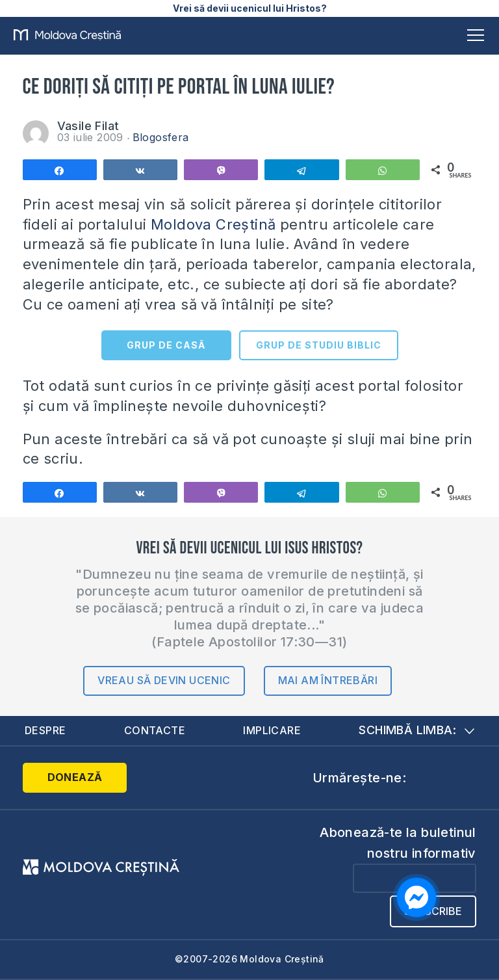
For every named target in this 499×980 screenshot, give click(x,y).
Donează (75, 777)
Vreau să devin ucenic (164, 680)
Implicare (272, 730)
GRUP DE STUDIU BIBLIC (319, 345)
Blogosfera (161, 137)
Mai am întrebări (328, 680)
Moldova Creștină (213, 224)
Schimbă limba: (416, 730)
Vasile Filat (88, 126)
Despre (45, 730)
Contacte (155, 730)
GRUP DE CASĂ (166, 345)
